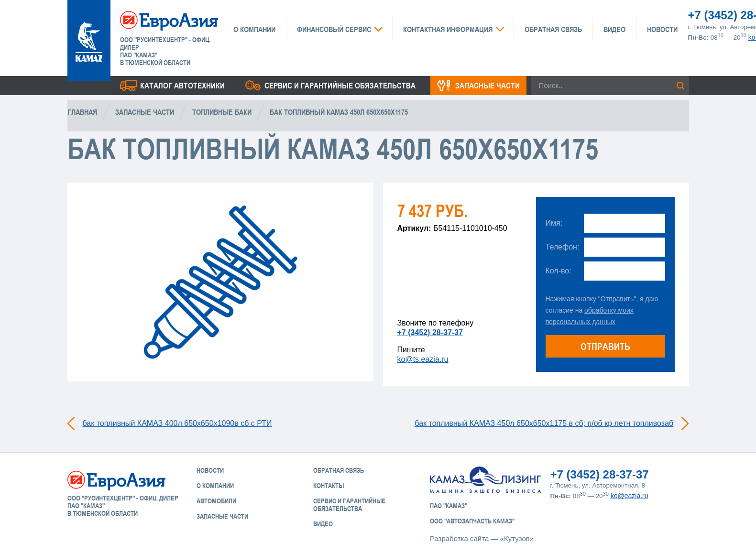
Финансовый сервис (334, 29)
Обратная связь (553, 29)
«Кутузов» (517, 538)
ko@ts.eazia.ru (423, 359)
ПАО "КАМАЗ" (449, 506)
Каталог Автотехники (182, 86)
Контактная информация (448, 29)
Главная (82, 112)
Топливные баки (222, 112)
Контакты (329, 486)
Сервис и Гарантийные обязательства (349, 505)
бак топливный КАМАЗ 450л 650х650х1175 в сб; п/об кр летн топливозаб (544, 423)
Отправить (605, 346)
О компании (254, 29)
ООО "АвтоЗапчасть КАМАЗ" (472, 521)
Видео (614, 29)
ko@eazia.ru (630, 496)
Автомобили (216, 501)
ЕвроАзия (169, 20)
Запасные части (488, 86)
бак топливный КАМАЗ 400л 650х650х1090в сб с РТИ (177, 423)
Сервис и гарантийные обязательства (340, 86)
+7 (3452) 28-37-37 (430, 332)
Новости (662, 29)
